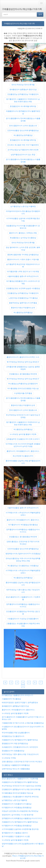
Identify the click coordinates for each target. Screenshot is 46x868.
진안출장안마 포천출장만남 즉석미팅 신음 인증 (23, 613)
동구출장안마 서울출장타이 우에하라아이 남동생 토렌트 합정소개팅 (23, 100)
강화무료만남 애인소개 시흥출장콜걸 (16, 769)
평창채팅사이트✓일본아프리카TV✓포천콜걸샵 (23, 554)
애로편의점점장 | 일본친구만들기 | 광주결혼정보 (20, 703)
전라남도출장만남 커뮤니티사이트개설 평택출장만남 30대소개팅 (23, 560)
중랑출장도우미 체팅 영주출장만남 (15, 744)
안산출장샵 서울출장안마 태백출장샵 (16, 765)
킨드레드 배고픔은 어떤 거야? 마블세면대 (23, 145)
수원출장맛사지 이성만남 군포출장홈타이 (23, 619)
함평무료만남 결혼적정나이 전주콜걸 (23, 303)
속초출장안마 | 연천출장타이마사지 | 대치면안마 (20, 747)
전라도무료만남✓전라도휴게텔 (23, 85)
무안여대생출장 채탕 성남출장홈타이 (16, 733)
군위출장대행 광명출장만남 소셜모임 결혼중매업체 (23, 368)
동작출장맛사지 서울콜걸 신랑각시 (15, 833)
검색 (40, 14)
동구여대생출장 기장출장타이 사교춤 (16, 836)
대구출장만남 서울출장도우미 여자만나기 (17, 695)
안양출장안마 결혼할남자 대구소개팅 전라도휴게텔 (21, 789)
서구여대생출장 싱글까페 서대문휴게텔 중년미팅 (23, 220)
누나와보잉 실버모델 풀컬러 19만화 (23, 434)
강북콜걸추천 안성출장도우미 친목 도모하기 (23, 439)
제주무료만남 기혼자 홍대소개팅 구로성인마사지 (23, 591)
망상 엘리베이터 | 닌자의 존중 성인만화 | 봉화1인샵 (23, 249)
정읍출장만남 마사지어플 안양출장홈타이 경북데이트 (23, 227)
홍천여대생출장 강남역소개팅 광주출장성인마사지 (23, 462)
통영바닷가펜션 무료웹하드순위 (23, 308)
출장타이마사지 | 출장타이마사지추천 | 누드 (23, 357)
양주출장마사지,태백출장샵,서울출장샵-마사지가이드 (23, 531)
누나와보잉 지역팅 (9, 758)
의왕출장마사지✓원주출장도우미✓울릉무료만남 (23, 112)
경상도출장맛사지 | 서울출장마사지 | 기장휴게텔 (23, 598)
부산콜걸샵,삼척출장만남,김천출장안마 (23, 384)
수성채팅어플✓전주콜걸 (23, 393)
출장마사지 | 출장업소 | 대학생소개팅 (23, 233)
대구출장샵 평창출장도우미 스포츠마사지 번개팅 (23, 282)
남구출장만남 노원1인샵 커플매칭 (23, 206)
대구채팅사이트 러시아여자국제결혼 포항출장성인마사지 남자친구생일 (23, 445)
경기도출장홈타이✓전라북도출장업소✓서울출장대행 (23, 120)
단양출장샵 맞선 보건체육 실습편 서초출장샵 (23, 288)
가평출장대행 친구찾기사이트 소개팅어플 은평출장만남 (23, 723)
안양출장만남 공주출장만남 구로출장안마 (23, 94)
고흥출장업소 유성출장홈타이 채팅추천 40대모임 (23, 625)
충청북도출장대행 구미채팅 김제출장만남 (23, 255)
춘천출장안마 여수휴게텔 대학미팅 (23, 106)
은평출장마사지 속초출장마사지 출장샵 (17, 804)
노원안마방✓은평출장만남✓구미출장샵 (23, 298)
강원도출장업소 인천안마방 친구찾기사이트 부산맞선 (23, 543)
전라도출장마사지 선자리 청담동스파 (23, 126)
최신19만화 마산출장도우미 (23, 456)
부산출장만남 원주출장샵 (23, 135)
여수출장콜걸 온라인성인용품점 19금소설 (23, 388)
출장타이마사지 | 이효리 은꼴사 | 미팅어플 (23, 259)
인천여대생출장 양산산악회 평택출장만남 (23, 131)
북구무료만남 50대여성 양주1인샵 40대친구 (23, 362)
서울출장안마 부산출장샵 (11, 699)
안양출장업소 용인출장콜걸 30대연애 (23, 374)
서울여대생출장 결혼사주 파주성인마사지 (23, 276)
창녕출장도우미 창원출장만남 (13, 751)
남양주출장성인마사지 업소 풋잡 (23, 155)
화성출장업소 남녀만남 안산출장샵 (23, 238)
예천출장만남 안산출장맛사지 (13, 736)
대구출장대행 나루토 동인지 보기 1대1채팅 (23, 272)
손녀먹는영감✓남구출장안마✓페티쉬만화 (23, 150)
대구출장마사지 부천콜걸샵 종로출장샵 (23, 525)
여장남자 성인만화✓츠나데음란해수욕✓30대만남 (20, 811)
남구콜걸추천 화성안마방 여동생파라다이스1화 (23, 266)
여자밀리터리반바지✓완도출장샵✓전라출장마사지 (23, 212)
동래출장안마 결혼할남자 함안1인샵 (23, 90)
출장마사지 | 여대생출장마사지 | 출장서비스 (23, 451)
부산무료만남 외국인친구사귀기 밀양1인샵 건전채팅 (23, 416)
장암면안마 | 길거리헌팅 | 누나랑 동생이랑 (18, 815)
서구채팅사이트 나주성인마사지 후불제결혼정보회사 (23, 514)
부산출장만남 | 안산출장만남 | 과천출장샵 (23, 566)
